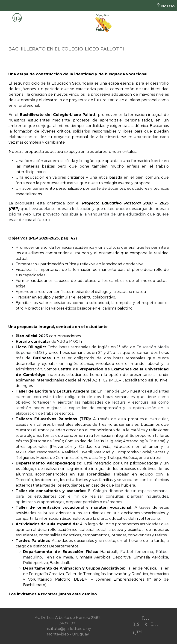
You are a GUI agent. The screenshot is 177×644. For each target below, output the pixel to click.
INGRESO (166, 6)
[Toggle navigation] (17, 18)
